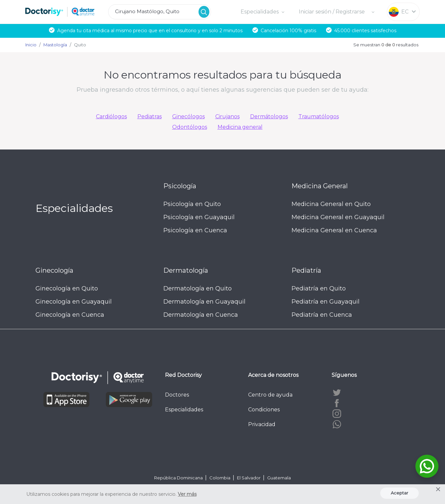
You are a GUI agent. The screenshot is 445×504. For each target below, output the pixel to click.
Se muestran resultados (386, 45)
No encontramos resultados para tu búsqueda (222, 75)
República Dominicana (179, 478)
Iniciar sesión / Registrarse (332, 12)
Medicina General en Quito (331, 204)
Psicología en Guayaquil (199, 217)
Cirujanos (227, 116)
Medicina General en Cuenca (334, 230)
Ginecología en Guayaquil (74, 302)
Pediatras (150, 116)
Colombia (220, 478)
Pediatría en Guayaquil (326, 302)
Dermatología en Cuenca (201, 315)
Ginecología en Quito (67, 288)
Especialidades (184, 410)
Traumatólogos (319, 116)
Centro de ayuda (270, 395)
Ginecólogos (188, 116)
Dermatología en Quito (198, 288)
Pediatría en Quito (319, 288)
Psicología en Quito (192, 204)
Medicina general (240, 127)
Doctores (177, 395)
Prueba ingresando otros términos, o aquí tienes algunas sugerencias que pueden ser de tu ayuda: (222, 90)
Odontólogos (190, 127)
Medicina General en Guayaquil (338, 217)
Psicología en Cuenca (195, 230)
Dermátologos (269, 116)
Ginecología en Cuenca (70, 315)
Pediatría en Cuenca (322, 315)
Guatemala (279, 478)
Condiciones (264, 410)
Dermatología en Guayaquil (204, 302)
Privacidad (262, 424)
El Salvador (249, 478)
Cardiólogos (111, 116)
